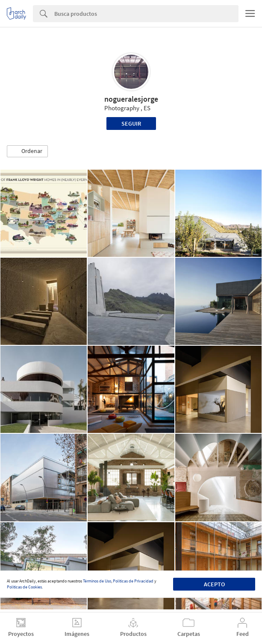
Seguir (131, 124)
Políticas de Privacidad (133, 581)
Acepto (214, 584)
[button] (27, 151)
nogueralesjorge (131, 99)
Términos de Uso (97, 581)
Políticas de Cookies (24, 587)
